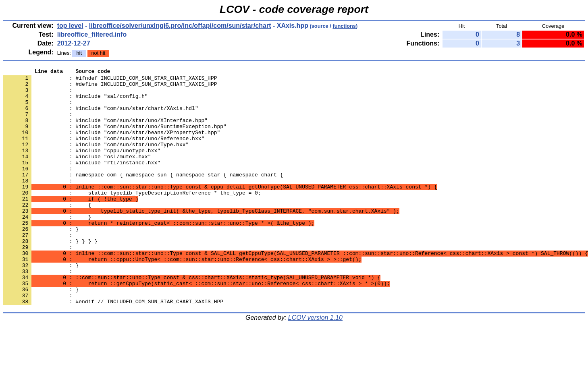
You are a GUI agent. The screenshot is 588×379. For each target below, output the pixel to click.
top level (70, 26)
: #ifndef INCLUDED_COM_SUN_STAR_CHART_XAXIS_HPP (110, 80)
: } (41, 305)
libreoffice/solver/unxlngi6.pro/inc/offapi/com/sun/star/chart (180, 26)
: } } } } (50, 276)
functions (344, 26)
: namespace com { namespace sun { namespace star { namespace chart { (143, 196)
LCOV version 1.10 (315, 365)
